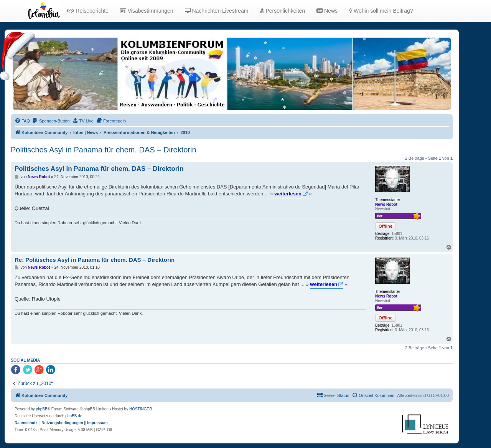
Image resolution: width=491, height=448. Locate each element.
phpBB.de (74, 416)
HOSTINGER (141, 409)
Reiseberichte (88, 11)
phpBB (42, 409)
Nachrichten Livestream (217, 11)
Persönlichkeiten (283, 11)
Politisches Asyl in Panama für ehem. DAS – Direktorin (104, 150)
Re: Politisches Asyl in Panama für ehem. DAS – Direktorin (95, 260)
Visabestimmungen (147, 11)
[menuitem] (22, 121)
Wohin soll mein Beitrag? (381, 11)
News (327, 11)
